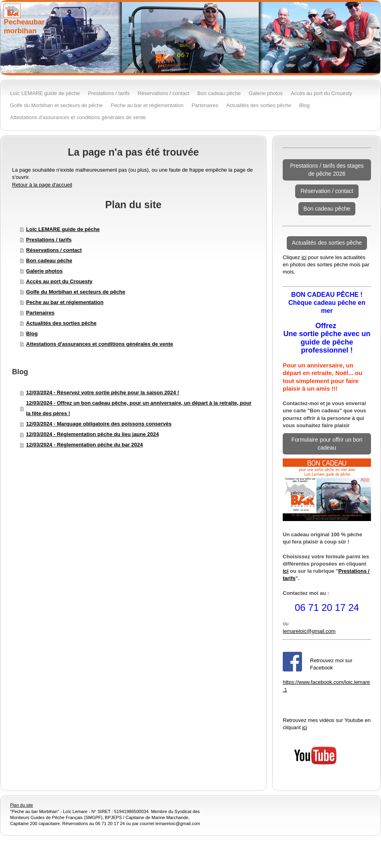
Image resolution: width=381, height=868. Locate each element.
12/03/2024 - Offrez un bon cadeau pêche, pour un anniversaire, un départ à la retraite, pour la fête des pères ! (139, 408)
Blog (32, 334)
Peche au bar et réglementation (65, 302)
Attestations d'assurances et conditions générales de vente (99, 344)
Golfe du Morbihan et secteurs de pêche (76, 292)
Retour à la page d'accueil (42, 185)
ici (304, 257)
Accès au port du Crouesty (59, 281)
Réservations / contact (54, 250)
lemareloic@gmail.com (309, 631)
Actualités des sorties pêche (61, 323)
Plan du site (21, 805)
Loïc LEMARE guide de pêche (63, 229)
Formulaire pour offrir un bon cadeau (327, 444)
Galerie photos (44, 271)
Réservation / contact (327, 191)
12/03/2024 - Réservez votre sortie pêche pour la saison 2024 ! (103, 392)
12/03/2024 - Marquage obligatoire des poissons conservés (99, 424)
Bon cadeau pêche (49, 261)
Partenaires (40, 313)
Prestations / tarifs (49, 240)
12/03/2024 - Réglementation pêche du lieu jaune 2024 (92, 434)
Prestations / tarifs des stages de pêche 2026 (327, 170)
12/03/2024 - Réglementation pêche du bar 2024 (84, 445)
